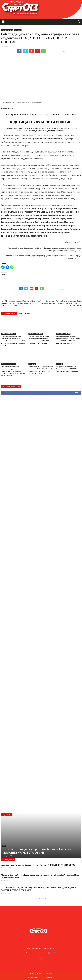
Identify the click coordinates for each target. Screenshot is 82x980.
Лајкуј (77, 393)
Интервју (32, 364)
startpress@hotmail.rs (49, 953)
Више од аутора (24, 313)
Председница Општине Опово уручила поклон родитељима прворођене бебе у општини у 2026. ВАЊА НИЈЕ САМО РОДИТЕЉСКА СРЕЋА (13, 341)
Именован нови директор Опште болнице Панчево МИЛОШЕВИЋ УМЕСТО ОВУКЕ (38, 865)
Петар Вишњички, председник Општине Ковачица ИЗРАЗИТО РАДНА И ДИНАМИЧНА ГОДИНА (67, 369)
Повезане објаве (9, 313)
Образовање (18, 30)
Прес (4, 846)
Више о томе (41, 898)
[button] (79, 22)
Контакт (49, 974)
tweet (63, 52)
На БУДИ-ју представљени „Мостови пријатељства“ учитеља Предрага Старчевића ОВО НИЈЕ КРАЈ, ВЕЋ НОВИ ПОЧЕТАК (21, 303)
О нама (33, 974)
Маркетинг (41, 974)
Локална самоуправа (7, 30)
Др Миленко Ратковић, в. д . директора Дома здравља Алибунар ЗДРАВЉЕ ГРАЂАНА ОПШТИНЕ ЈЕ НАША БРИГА (61, 303)
